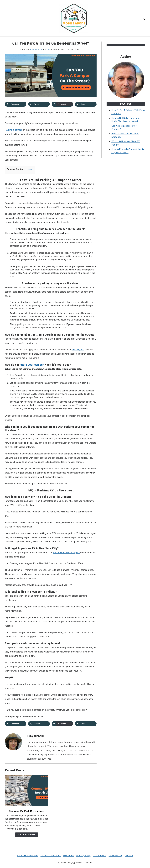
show (30, 169)
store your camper (32, 365)
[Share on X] (39, 104)
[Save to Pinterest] (62, 104)
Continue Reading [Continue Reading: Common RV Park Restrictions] (27, 835)
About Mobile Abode (28, 855)
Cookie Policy (116, 855)
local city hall (78, 350)
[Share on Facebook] (16, 104)
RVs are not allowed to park (66, 553)
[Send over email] (86, 104)
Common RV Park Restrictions (27, 811)
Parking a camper (13, 130)
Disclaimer (68, 855)
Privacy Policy (83, 855)
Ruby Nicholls (36, 49)
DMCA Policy (100, 855)
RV (49, 49)
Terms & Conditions (51, 855)
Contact (129, 855)
